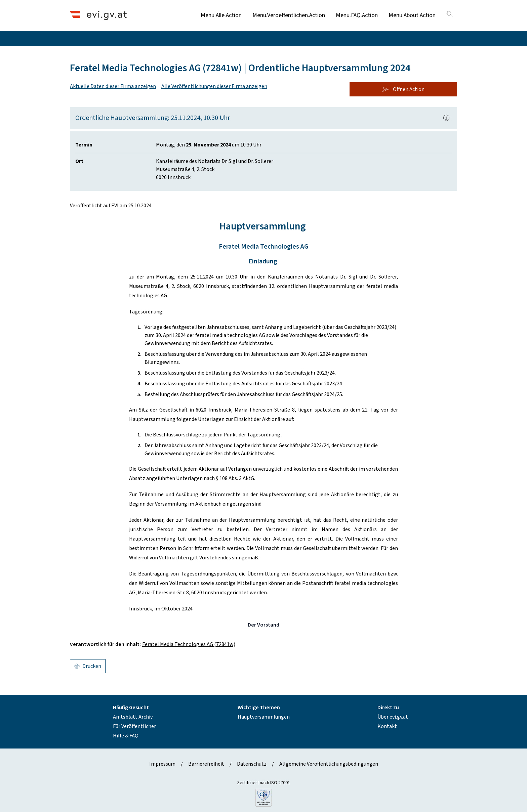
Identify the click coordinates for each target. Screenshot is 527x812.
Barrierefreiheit (206, 764)
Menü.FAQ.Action (357, 15)
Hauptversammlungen (264, 717)
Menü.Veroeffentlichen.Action (289, 15)
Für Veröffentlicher (134, 726)
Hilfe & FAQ (126, 736)
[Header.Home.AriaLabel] (98, 15)
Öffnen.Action (403, 89)
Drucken (88, 666)
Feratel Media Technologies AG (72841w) (189, 644)
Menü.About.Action (412, 15)
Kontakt (387, 726)
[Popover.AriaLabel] (446, 118)
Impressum (162, 764)
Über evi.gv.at (393, 717)
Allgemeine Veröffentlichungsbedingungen (329, 764)
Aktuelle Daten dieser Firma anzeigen (113, 86)
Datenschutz (252, 764)
